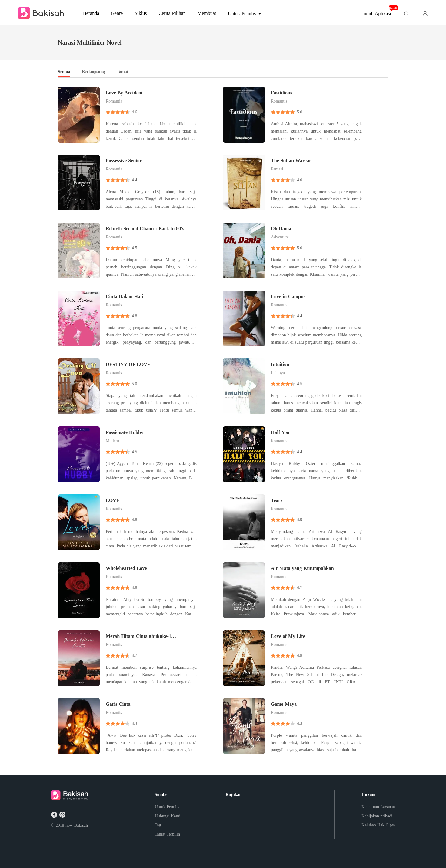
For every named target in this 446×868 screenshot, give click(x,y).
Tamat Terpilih (167, 834)
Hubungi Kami (168, 816)
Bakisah (81, 825)
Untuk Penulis (167, 807)
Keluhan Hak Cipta (378, 825)
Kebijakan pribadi (377, 816)
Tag (158, 825)
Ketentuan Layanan (378, 807)
